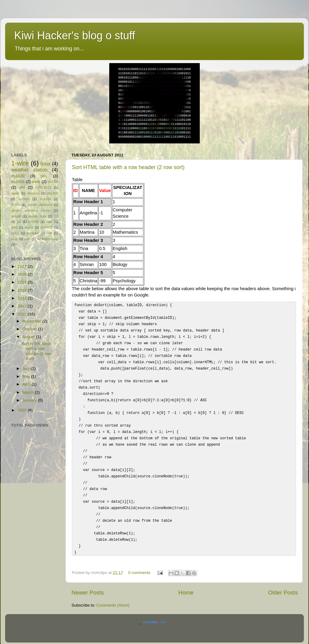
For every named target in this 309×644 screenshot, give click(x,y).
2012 (23, 306)
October (30, 329)
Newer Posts (88, 580)
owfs (36, 182)
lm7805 (34, 222)
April (27, 384)
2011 (23, 314)
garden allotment (40, 205)
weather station (29, 170)
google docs (37, 216)
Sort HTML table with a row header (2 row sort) (128, 167)
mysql (29, 227)
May (27, 376)
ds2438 (45, 199)
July (27, 368)
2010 (23, 410)
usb (27, 239)
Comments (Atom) (113, 593)
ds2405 (53, 193)
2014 (23, 290)
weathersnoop (48, 239)
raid (49, 233)
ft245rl (16, 205)
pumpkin (33, 233)
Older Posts (283, 580)
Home (186, 580)
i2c (56, 216)
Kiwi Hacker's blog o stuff (75, 35)
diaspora (33, 193)
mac (49, 222)
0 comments (139, 561)
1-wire (20, 163)
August (29, 337)
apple (15, 193)
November (32, 321)
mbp (14, 227)
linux (45, 164)
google (16, 216)
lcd (19, 222)
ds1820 (18, 176)
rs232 (53, 182)
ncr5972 (46, 227)
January (30, 400)
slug (14, 239)
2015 (23, 282)
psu (44, 176)
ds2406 (18, 182)
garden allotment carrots (31, 210)
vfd (22, 187)
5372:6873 (43, 187)
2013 (23, 298)
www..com (154, 610)
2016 (23, 274)
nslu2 (15, 233)
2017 (23, 266)
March (29, 392)
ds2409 (24, 199)
